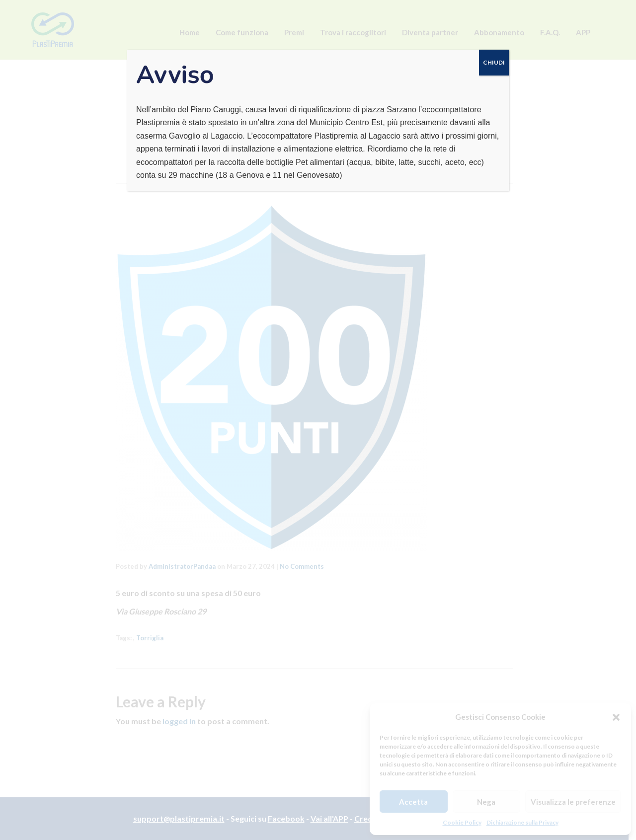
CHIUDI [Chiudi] (494, 62)
